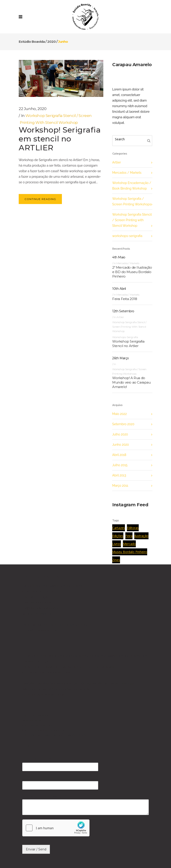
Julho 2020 (120, 434)
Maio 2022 (119, 414)
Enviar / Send (36, 849)
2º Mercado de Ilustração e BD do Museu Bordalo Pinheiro (132, 272)
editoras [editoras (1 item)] (133, 528)
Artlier (117, 162)
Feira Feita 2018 (125, 299)
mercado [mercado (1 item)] (129, 544)
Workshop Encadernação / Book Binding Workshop (132, 186)
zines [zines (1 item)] (116, 560)
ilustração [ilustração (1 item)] (141, 536)
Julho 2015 (120, 465)
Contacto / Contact (38, 725)
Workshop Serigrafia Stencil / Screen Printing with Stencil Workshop (132, 220)
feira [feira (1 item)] (129, 536)
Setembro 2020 (123, 424)
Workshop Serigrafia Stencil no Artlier (128, 344)
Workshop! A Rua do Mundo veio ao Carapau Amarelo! (131, 382)
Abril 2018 (119, 455)
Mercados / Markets (127, 173)
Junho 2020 (121, 445)
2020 (51, 42)
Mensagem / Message (45, 796)
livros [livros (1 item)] (117, 544)
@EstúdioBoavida (37, 614)
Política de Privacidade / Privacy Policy (54, 735)
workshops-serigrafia (127, 236)
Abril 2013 (119, 475)
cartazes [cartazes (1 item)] (119, 528)
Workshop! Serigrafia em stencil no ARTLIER (60, 139)
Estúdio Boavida (32, 42)
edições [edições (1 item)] (118, 536)
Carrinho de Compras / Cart (45, 730)
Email (29, 778)
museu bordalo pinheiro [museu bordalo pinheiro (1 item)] (130, 552)
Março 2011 (120, 486)
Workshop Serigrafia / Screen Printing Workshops (132, 201)
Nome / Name (37, 759)
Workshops (32, 720)
